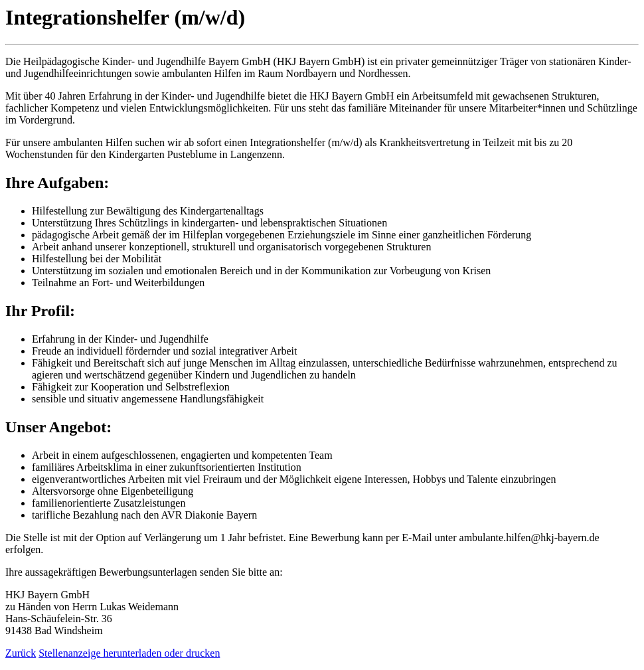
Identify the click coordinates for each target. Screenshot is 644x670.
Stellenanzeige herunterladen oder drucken (129, 653)
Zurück (21, 653)
